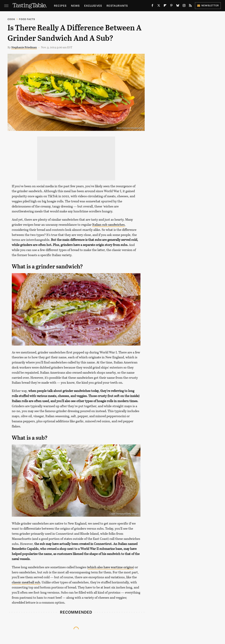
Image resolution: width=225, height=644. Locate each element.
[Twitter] (159, 6)
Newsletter (208, 5)
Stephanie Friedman (24, 47)
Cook (11, 19)
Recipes (60, 6)
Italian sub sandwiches (108, 225)
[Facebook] (152, 6)
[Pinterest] (171, 6)
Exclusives (93, 6)
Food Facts (27, 19)
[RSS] (190, 6)
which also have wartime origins (110, 567)
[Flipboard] (165, 6)
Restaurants (117, 6)
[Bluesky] (178, 6)
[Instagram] (184, 6)
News (75, 6)
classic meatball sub (26, 582)
